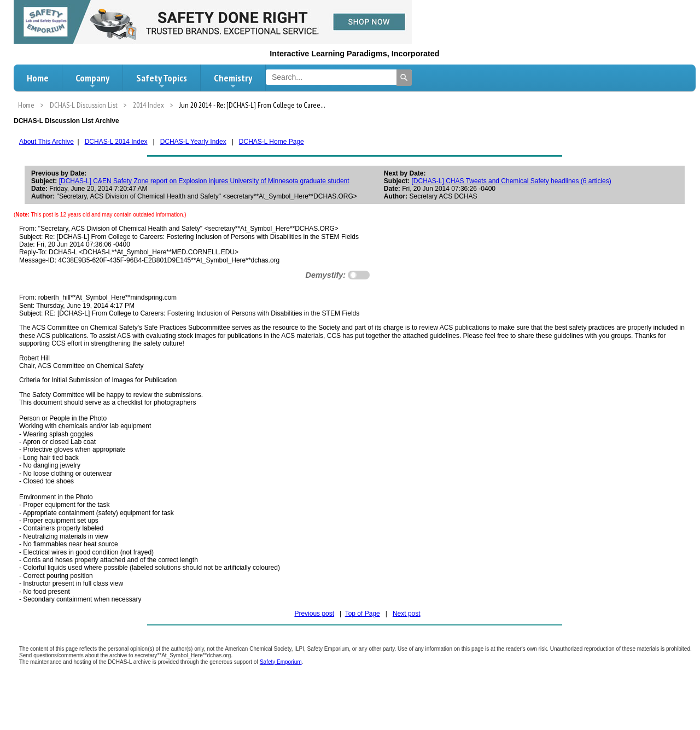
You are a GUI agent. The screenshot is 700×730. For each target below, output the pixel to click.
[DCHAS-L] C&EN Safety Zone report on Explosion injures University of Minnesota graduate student (204, 181)
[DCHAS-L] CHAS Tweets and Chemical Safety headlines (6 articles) (512, 181)
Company (92, 81)
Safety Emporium (281, 662)
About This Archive (46, 142)
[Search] (404, 78)
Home (38, 78)
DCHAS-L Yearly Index (193, 142)
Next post (407, 614)
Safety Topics (162, 81)
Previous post (314, 614)
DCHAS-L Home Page (272, 142)
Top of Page (363, 614)
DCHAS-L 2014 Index (116, 142)
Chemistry (233, 81)
